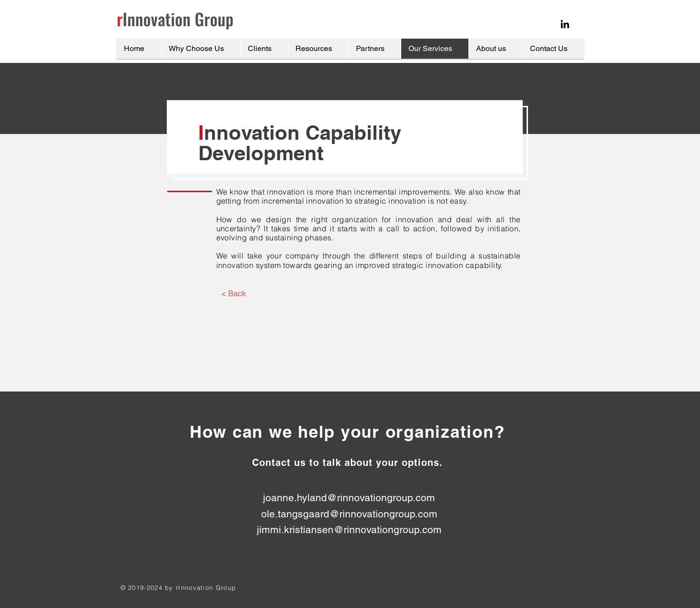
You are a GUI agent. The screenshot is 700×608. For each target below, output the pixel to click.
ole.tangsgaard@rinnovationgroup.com (349, 514)
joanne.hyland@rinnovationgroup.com (349, 498)
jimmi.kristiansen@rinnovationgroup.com (349, 530)
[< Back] (234, 293)
